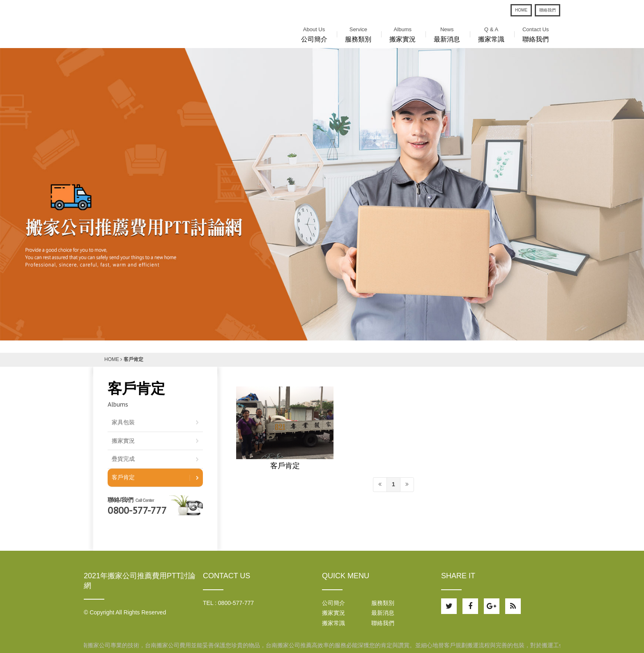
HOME (521, 10)
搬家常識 (491, 34)
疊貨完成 (123, 459)
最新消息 (447, 34)
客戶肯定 (285, 466)
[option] (322, 194)
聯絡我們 (547, 10)
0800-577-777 (137, 510)
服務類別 (358, 34)
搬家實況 (402, 34)
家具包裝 (123, 422)
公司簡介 (314, 34)
